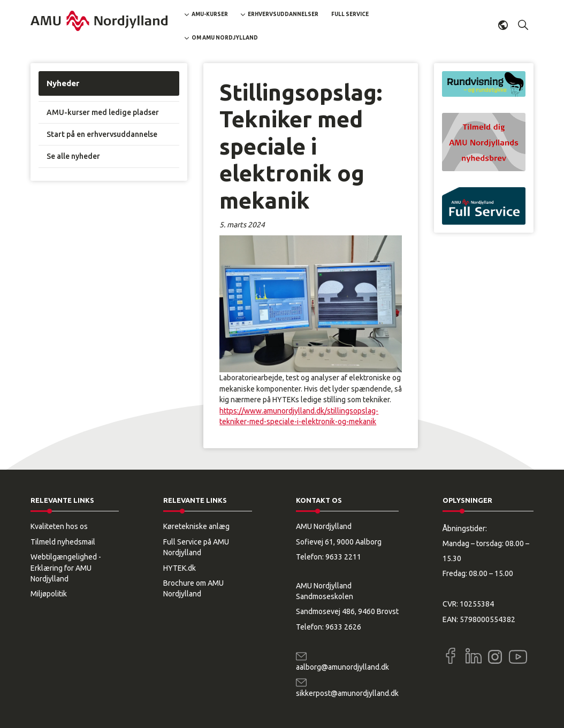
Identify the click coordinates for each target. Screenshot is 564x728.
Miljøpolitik (49, 594)
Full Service (350, 14)
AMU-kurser (210, 14)
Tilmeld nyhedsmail (63, 542)
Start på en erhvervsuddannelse (102, 134)
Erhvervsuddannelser (283, 14)
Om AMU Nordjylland (225, 38)
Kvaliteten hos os (59, 526)
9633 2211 (343, 557)
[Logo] (99, 21)
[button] (523, 25)
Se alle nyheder (73, 156)
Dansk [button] (503, 25)
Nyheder (63, 83)
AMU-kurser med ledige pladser (103, 112)
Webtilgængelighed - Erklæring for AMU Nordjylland (66, 568)
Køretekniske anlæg (196, 526)
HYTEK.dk (180, 568)
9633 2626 (343, 627)
